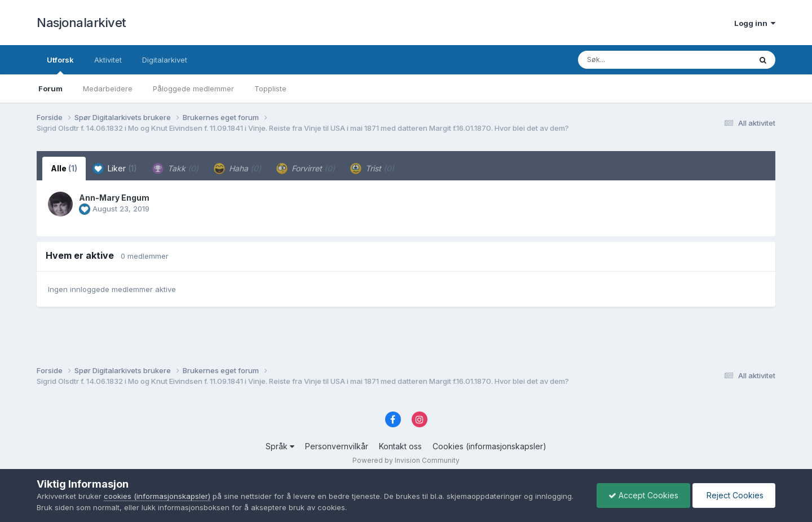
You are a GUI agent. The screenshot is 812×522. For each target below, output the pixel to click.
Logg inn (755, 23)
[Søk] (635, 60)
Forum (50, 89)
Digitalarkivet (165, 60)
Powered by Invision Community (406, 460)
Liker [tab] (115, 169)
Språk (280, 446)
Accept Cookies (643, 495)
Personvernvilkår (337, 446)
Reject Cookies (734, 495)
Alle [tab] (64, 168)
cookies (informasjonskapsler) (157, 496)
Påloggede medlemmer (193, 89)
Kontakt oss (400, 446)
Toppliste (270, 89)
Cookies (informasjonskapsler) (489, 446)
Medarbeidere (108, 89)
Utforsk (60, 65)
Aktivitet (108, 60)
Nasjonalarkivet (81, 23)
